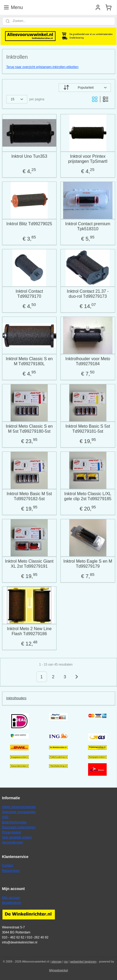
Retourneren (11, 871)
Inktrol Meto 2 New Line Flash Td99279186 (29, 631)
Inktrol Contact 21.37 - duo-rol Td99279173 (88, 293)
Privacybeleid (12, 832)
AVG (5, 817)
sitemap (56, 961)
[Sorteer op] (85, 88)
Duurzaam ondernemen (19, 827)
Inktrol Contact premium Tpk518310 (88, 226)
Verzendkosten (13, 842)
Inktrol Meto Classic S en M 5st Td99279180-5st (29, 428)
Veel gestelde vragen (17, 837)
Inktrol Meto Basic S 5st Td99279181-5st (88, 428)
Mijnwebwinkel (59, 970)
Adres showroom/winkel (19, 807)
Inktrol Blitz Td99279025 (29, 223)
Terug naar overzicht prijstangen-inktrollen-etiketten (42, 67)
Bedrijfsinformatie (14, 822)
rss (66, 961)
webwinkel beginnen (83, 961)
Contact (8, 865)
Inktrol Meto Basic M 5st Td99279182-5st (29, 496)
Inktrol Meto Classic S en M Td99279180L (29, 361)
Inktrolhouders (16, 698)
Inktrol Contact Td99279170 (29, 293)
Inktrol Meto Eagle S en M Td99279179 (88, 563)
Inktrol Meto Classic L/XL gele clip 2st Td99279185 (88, 496)
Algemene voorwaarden (19, 812)
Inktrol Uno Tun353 (29, 156)
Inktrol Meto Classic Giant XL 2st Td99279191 (29, 563)
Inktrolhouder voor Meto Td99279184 (88, 361)
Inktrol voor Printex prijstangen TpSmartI (88, 159)
